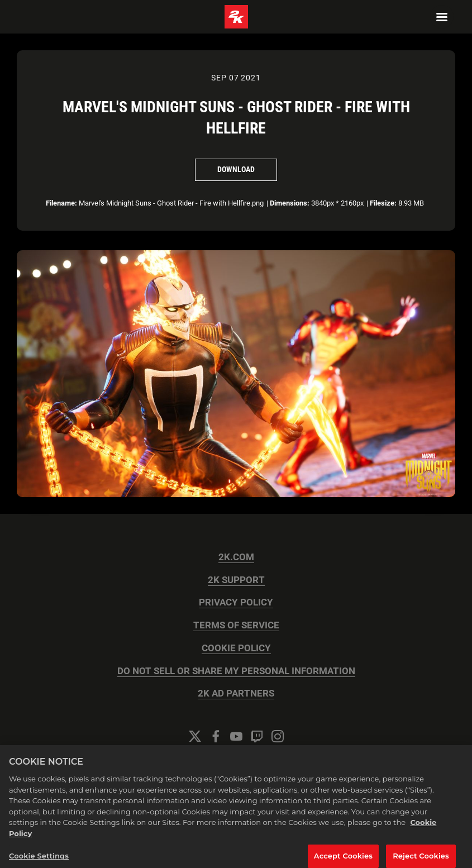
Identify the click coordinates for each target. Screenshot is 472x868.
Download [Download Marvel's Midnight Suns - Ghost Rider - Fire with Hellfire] (236, 169)
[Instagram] (278, 736)
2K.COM (236, 557)
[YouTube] (236, 736)
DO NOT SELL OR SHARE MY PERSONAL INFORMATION (236, 671)
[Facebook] (216, 736)
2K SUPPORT (236, 580)
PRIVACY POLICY (236, 602)
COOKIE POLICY (236, 648)
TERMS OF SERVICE (236, 625)
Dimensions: (290, 203)
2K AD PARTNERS (236, 693)
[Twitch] (257, 736)
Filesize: (383, 203)
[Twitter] (195, 736)
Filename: (61, 203)
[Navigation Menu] (442, 17)
